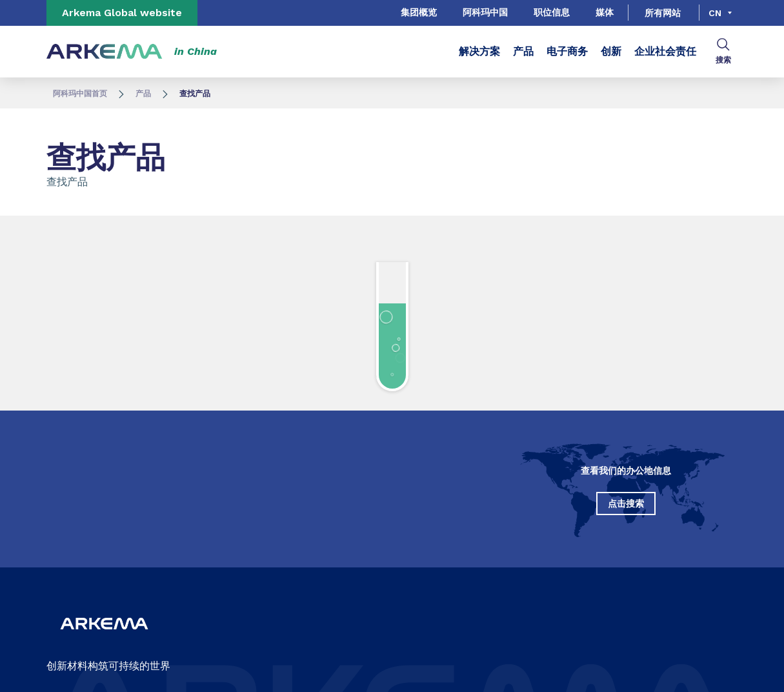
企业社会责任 (665, 51)
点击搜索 (626, 504)
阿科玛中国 (485, 12)
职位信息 (552, 12)
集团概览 (419, 12)
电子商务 (567, 51)
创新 (611, 51)
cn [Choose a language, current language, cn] (715, 13)
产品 (523, 51)
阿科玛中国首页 (80, 94)
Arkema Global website (122, 13)
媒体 (605, 12)
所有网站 (663, 13)
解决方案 (479, 51)
